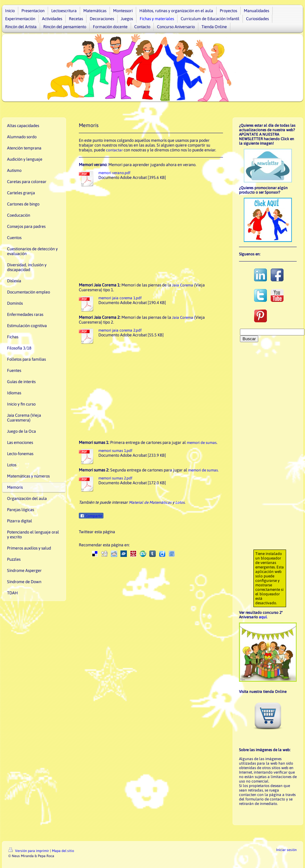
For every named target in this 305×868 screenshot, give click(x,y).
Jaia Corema (183, 285)
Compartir (91, 516)
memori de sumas (202, 443)
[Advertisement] (151, 235)
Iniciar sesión (286, 850)
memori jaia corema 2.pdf (120, 330)
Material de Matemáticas (150, 502)
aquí (263, 617)
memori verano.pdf (114, 173)
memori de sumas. (203, 470)
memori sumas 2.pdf (115, 478)
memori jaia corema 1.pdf (120, 298)
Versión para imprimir (29, 851)
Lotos (180, 502)
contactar (114, 150)
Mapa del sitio (63, 851)
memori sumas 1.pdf (115, 451)
